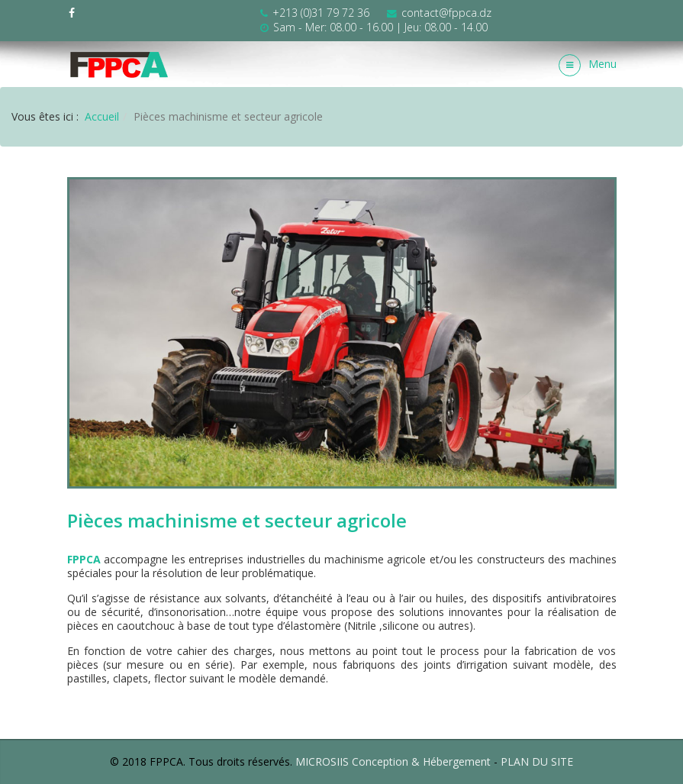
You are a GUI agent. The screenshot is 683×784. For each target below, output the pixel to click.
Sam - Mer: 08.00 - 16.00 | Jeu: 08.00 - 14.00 (380, 27)
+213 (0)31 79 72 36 (321, 13)
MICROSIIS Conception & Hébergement (393, 761)
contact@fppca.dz (446, 13)
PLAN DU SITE (537, 761)
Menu (588, 65)
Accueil (102, 116)
